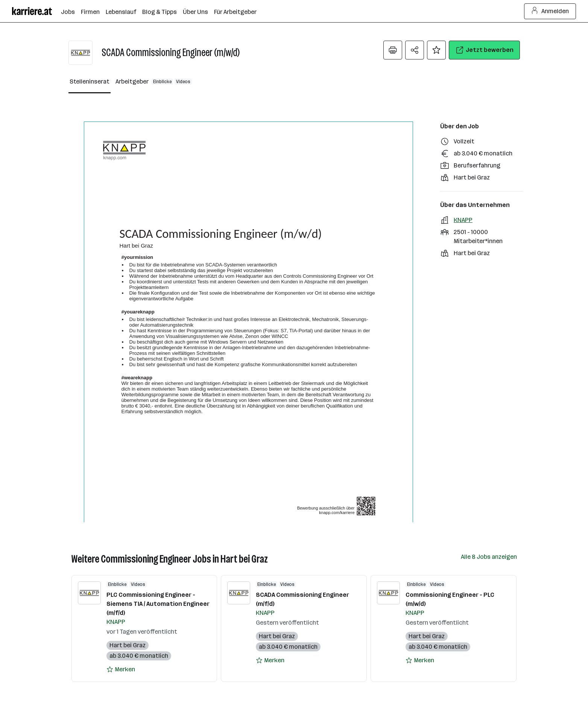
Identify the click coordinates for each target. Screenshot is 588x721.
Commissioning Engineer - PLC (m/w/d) (450, 599)
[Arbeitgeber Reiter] (154, 82)
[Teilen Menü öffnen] (415, 50)
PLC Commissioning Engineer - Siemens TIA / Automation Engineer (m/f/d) (158, 604)
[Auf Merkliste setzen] (436, 50)
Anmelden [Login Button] (550, 11)
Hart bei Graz (128, 645)
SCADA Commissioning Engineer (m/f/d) (302, 599)
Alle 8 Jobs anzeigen (489, 557)
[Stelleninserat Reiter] (90, 82)
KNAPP (463, 220)
